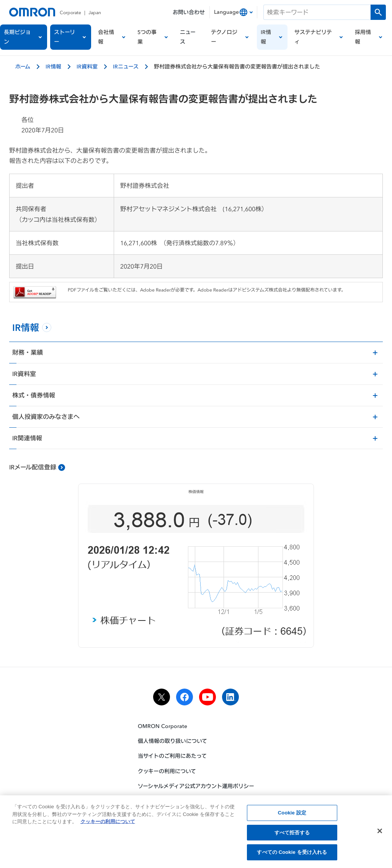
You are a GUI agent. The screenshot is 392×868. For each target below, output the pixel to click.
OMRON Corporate (163, 726)
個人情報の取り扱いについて (172, 742)
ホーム (23, 66)
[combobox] (233, 12)
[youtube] (207, 697)
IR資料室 (87, 66)
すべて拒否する (292, 835)
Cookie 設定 (292, 815)
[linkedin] (230, 697)
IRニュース (126, 66)
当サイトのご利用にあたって (172, 756)
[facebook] (185, 697)
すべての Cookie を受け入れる (292, 855)
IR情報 (53, 66)
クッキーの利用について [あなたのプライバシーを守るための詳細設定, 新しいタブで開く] (108, 824)
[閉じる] (380, 833)
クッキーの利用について (167, 771)
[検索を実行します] (378, 12)
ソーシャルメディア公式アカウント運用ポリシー (196, 786)
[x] (162, 697)
